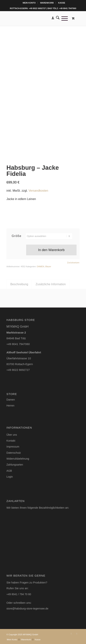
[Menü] (64, 18)
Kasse (62, 3)
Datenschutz (14, 453)
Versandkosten (38, 191)
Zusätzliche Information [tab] (51, 284)
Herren (10, 406)
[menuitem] (29, 3)
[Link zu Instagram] (71, 634)
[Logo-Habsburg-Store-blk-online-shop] (36, 18)
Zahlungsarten (15, 465)
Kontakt (11, 441)
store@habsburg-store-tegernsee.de (27, 609)
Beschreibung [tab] (19, 284)
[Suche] (57, 18)
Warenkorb (47, 3)
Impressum (13, 447)
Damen (11, 400)
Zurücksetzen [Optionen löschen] (73, 263)
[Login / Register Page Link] (52, 18)
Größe (17, 236)
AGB (9, 471)
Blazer (48, 266)
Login (10, 477)
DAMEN (41, 266)
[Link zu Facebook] (77, 634)
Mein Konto (29, 3)
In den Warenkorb (51, 250)
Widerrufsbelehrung (18, 459)
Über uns (12, 435)
